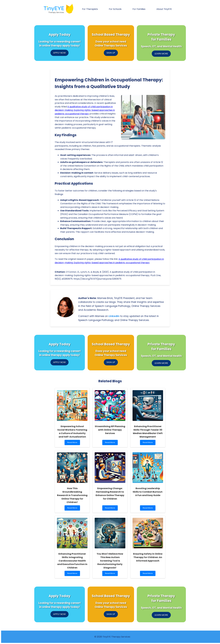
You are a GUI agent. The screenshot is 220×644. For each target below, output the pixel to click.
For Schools (115, 9)
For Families (139, 9)
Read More (73, 443)
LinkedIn (114, 316)
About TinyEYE (164, 9)
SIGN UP (111, 53)
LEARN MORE (161, 54)
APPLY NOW (59, 53)
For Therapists (90, 9)
